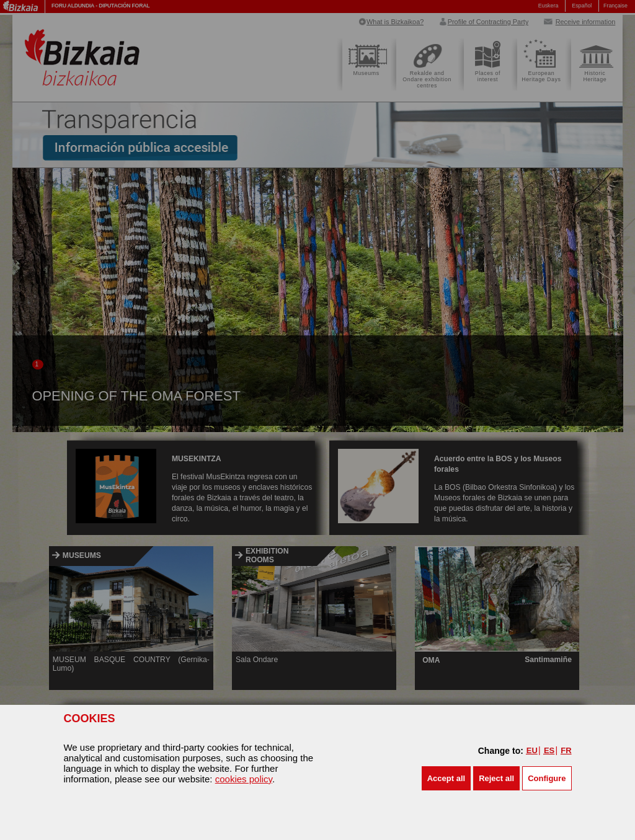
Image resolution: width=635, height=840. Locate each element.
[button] (446, 778)
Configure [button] (547, 778)
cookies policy (244, 779)
